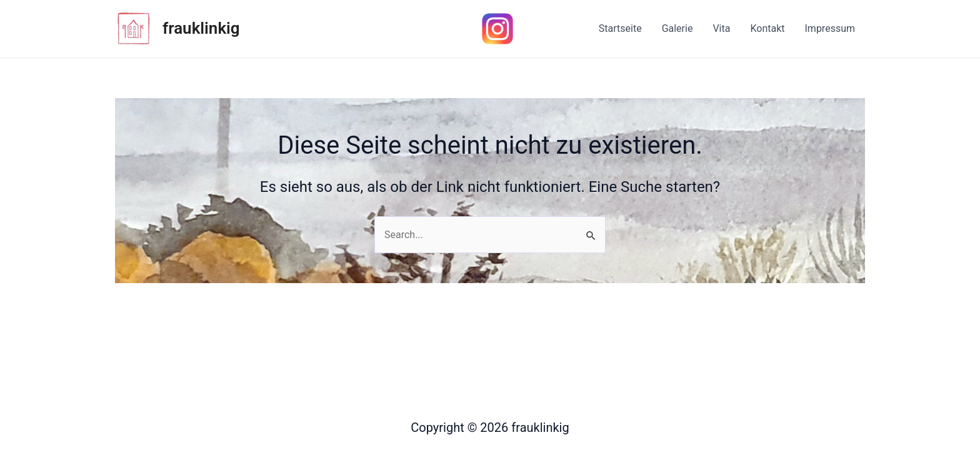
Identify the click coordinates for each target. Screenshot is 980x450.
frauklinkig (201, 28)
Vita (721, 28)
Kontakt (767, 28)
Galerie (677, 28)
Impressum (830, 28)
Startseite (620, 28)
